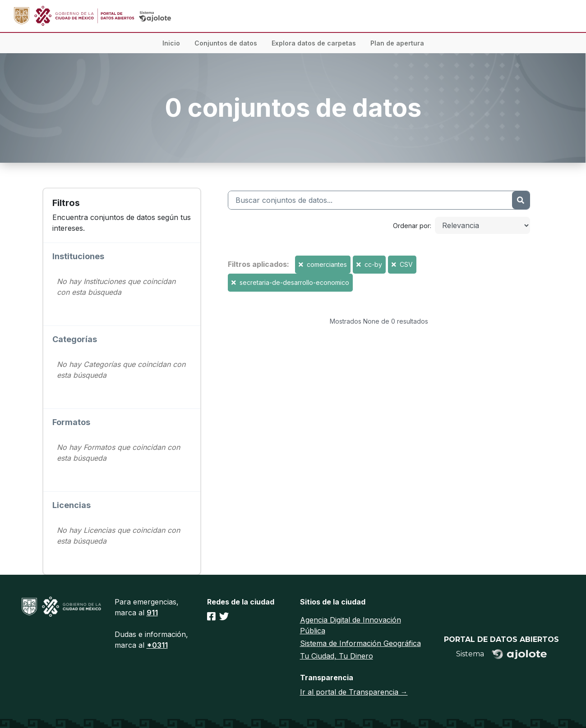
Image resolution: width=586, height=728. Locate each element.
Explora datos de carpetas (314, 43)
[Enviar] (521, 200)
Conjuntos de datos (226, 43)
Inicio (171, 43)
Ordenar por (411, 226)
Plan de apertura (397, 43)
